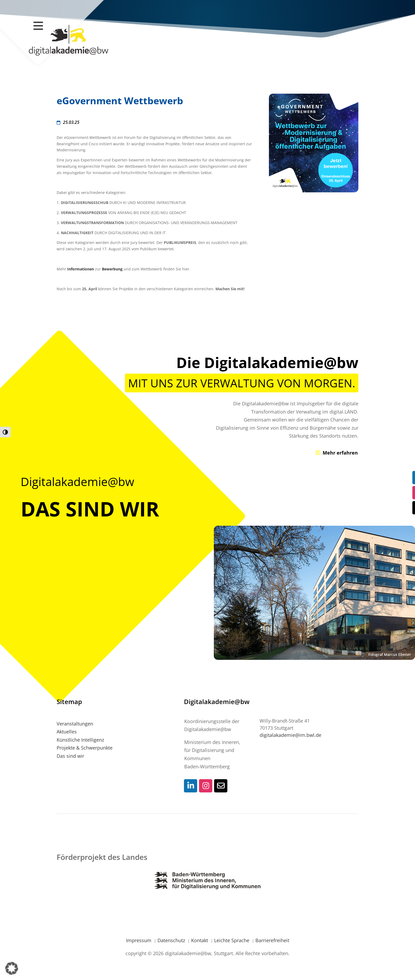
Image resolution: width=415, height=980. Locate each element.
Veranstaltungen (75, 724)
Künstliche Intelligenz (80, 740)
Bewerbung (112, 269)
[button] (12, 968)
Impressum (139, 940)
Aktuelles (67, 732)
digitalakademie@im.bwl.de (290, 735)
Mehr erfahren (340, 453)
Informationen (81, 269)
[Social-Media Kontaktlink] (191, 786)
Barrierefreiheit (272, 940)
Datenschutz (172, 940)
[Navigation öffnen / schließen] (38, 26)
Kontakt (200, 940)
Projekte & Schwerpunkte (85, 748)
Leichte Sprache (232, 940)
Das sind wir (70, 756)
